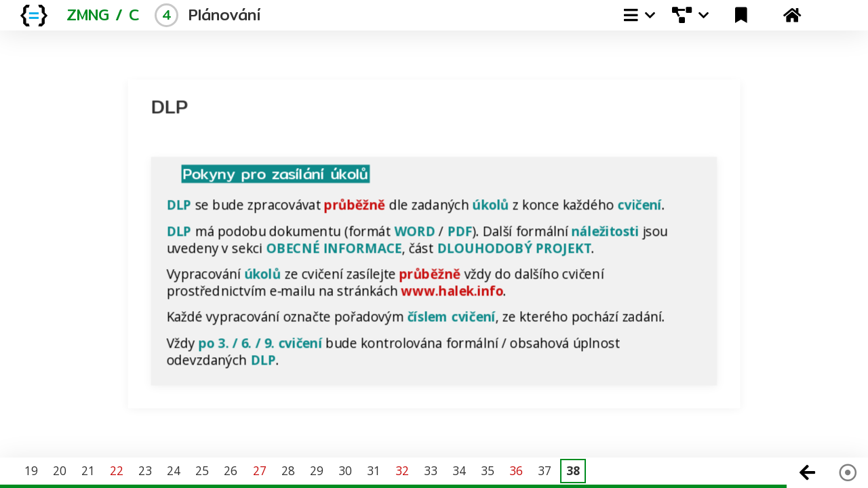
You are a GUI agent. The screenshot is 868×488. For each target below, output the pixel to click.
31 (374, 470)
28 (288, 470)
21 (88, 470)
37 (545, 470)
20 (60, 470)
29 (317, 470)
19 (31, 470)
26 (231, 470)
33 (431, 470)
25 (202, 470)
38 (573, 470)
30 (345, 470)
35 (488, 470)
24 (174, 470)
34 (459, 470)
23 (145, 470)
